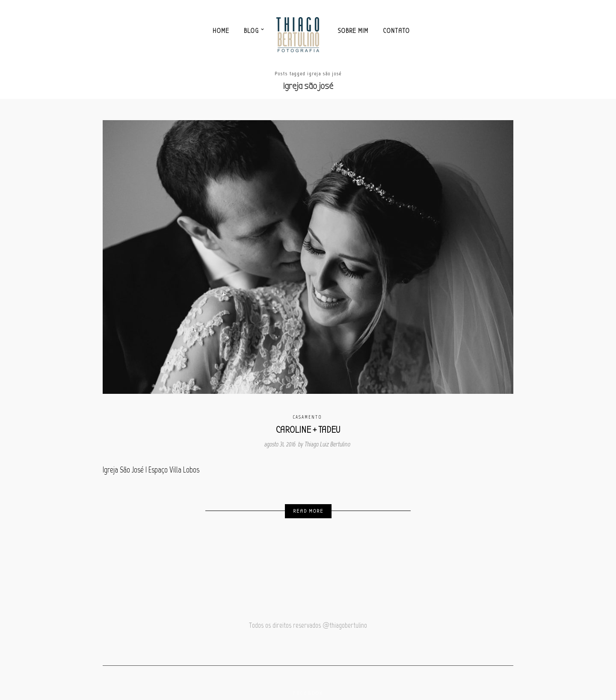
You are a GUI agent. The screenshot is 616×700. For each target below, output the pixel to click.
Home (221, 31)
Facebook (308, 693)
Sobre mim (353, 31)
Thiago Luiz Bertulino (327, 444)
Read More (308, 511)
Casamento (307, 417)
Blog (251, 31)
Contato (396, 31)
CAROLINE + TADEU (308, 430)
